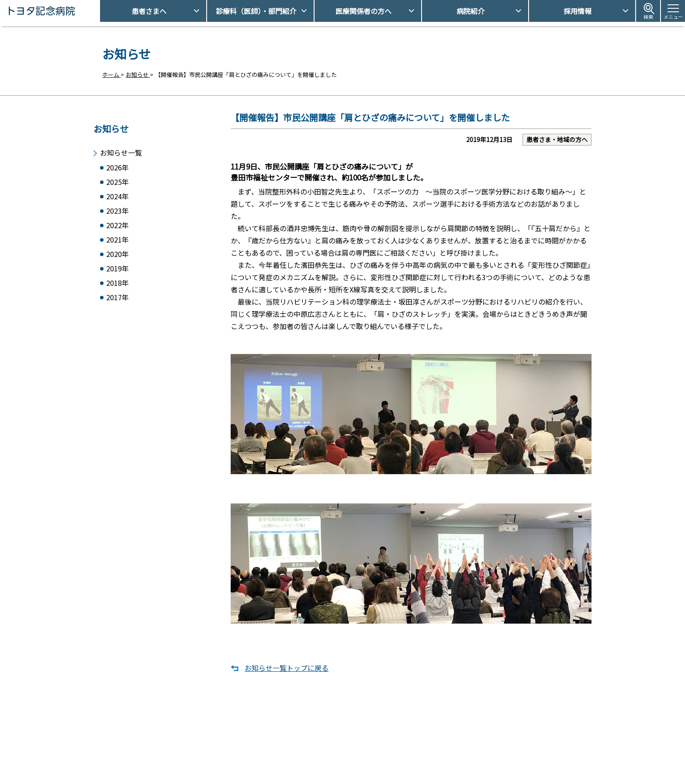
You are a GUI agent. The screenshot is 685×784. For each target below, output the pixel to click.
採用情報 (578, 11)
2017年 (118, 303)
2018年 (118, 287)
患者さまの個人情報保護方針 (470, 771)
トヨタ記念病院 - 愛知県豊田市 (99, 11)
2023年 (118, 211)
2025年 (118, 180)
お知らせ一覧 (121, 149)
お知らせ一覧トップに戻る (287, 676)
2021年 (118, 241)
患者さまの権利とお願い (465, 756)
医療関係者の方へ (363, 11)
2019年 (118, 272)
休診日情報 (327, 756)
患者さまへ (149, 11)
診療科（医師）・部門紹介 (256, 11)
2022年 (118, 226)
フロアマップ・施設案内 (344, 771)
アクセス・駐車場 (456, 741)
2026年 (118, 165)
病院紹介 (471, 11)
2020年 (118, 257)
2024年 (118, 196)
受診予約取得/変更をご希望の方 (354, 741)
